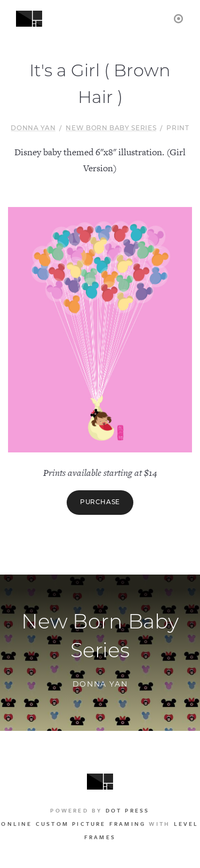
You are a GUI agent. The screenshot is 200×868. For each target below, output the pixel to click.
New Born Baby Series (111, 129)
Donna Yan (33, 129)
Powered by (100, 810)
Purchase (100, 503)
